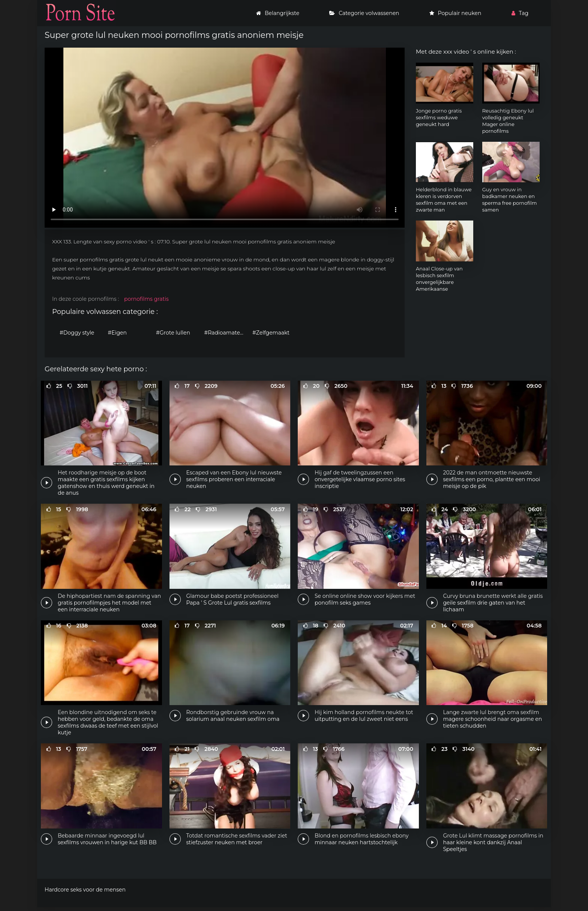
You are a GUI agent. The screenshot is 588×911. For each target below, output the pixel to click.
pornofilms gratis (146, 299)
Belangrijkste (278, 13)
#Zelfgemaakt (271, 333)
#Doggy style (77, 333)
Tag (520, 13)
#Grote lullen (173, 333)
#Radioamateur (225, 333)
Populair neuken (455, 13)
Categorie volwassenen (364, 13)
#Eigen (117, 333)
